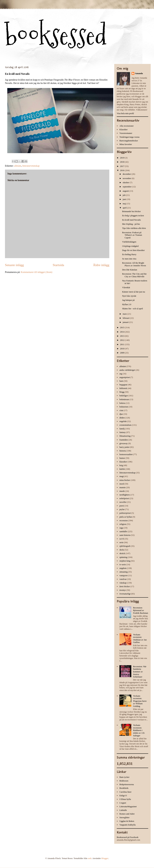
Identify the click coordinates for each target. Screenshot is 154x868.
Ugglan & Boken (127, 821)
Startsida (58, 265)
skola (122, 550)
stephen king (125, 561)
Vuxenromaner (126, 133)
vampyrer (124, 575)
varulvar (123, 579)
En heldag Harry (129, 254)
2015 (122, 327)
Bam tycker (124, 777)
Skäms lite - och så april (132, 309)
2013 (122, 336)
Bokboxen (124, 781)
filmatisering (125, 436)
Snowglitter (124, 817)
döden (122, 418)
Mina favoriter (126, 144)
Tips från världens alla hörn (134, 228)
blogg (122, 392)
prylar (122, 509)
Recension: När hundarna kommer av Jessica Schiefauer (140, 672)
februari (126, 318)
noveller (123, 502)
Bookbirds (124, 788)
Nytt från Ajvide (129, 296)
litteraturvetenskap (31, 166)
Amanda (139, 73)
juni (125, 199)
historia (123, 451)
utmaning (123, 572)
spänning (123, 557)
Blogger (105, 858)
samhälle (123, 531)
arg (121, 374)
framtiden (124, 440)
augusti (126, 191)
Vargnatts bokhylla (128, 825)
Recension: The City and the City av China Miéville (134, 275)
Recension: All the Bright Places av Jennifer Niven (134, 264)
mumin (122, 487)
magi (122, 476)
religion (123, 524)
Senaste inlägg (14, 265)
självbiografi (125, 546)
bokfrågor (124, 396)
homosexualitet (126, 454)
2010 (122, 349)
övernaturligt (125, 594)
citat (121, 410)
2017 (122, 166)
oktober (126, 182)
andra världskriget (127, 370)
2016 (122, 170)
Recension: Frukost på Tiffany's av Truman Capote (132, 235)
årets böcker (125, 586)
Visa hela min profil (125, 113)
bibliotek (123, 388)
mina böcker (125, 480)
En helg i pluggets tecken (133, 216)
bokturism (124, 407)
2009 (122, 353)
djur (121, 414)
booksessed (56, 35)
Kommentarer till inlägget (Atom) (37, 272)
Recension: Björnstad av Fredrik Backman (141, 610)
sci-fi (122, 539)
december (127, 174)
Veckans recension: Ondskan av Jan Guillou (140, 638)
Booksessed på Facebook (128, 837)
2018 (122, 162)
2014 (122, 332)
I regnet (123, 803)
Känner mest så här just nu (133, 292)
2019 (122, 158)
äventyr (123, 590)
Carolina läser (125, 792)
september (127, 187)
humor (122, 458)
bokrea (122, 403)
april (125, 208)
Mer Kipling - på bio (131, 224)
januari (126, 322)
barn (121, 381)
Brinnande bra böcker (131, 211)
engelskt (123, 421)
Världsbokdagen (129, 242)
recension (124, 520)
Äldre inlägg (101, 265)
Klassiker (123, 129)
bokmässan (124, 399)
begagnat (123, 385)
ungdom (123, 568)
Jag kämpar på (128, 300)
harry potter (124, 447)
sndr (90, 858)
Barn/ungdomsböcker (129, 141)
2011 (122, 344)
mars (125, 314)
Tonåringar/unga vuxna (129, 137)
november (127, 178)
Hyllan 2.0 (127, 304)
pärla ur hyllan (126, 517)
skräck (122, 553)
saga (121, 528)
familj (122, 429)
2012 (122, 340)
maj (125, 204)
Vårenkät (126, 287)
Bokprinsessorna (127, 784)
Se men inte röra (129, 259)
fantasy (123, 432)
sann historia (125, 535)
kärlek (122, 469)
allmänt (18, 166)
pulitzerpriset (125, 513)
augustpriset (125, 377)
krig (121, 465)
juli (124, 195)
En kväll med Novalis (131, 220)
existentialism (125, 425)
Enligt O (123, 796)
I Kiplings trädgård (130, 246)
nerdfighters (125, 495)
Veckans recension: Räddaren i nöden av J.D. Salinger (139, 730)
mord (122, 484)
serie (121, 542)
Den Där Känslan (129, 270)
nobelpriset (124, 498)
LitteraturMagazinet (128, 806)
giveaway (124, 443)
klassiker (123, 462)
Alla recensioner (127, 126)
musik (122, 491)
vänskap (123, 583)
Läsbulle (123, 810)
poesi (122, 506)
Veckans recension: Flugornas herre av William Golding (140, 701)
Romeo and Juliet (127, 814)
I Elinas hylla (125, 799)
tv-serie (123, 564)
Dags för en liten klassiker (133, 250)
